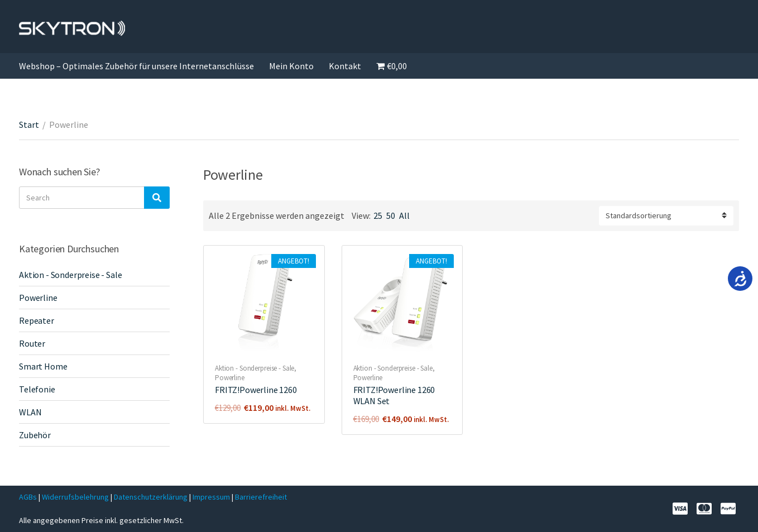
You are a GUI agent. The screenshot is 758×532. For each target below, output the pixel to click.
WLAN (30, 412)
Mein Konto (291, 66)
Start (29, 124)
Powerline (230, 378)
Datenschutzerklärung (152, 497)
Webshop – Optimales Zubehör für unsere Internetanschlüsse (136, 66)
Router (32, 343)
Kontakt (345, 66)
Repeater (37, 320)
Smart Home (43, 366)
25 (378, 215)
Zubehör (35, 435)
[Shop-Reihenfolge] (666, 216)
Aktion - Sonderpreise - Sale (255, 368)
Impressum (212, 497)
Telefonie (37, 389)
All (404, 215)
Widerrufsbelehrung (75, 497)
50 (391, 215)
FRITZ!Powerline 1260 (256, 390)
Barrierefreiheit (261, 497)
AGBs (28, 497)
